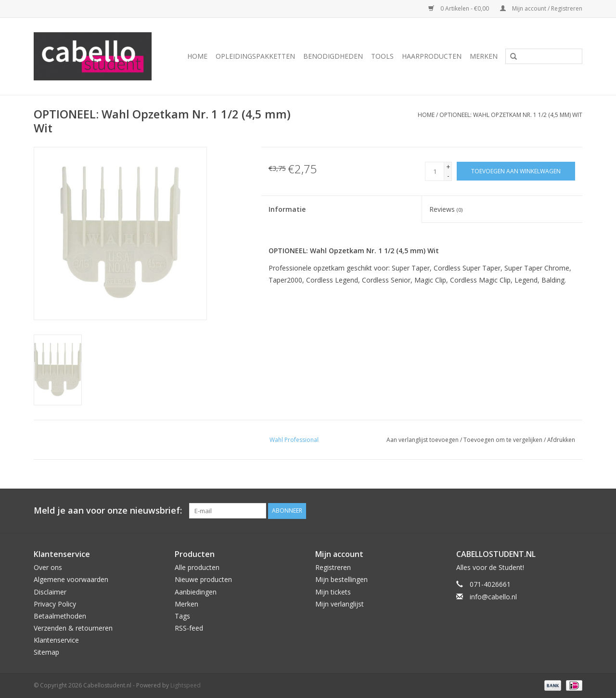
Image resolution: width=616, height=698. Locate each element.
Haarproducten (432, 56)
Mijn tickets (333, 592)
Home (197, 56)
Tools (382, 56)
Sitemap (46, 652)
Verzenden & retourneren (73, 628)
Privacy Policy (55, 604)
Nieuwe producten (203, 579)
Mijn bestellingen (341, 579)
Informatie (287, 209)
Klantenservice (56, 640)
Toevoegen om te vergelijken (504, 440)
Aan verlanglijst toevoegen (423, 440)
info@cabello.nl (493, 597)
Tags (182, 616)
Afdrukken (561, 440)
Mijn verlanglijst (340, 604)
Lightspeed (186, 685)
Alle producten (197, 567)
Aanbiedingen (196, 592)
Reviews (446, 209)
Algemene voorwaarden (71, 579)
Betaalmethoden (60, 616)
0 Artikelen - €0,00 (459, 8)
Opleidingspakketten (255, 56)
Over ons (48, 567)
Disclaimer (50, 592)
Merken (484, 56)
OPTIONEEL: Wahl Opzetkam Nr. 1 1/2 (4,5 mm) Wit (511, 115)
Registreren (333, 567)
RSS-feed (189, 628)
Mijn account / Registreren (541, 8)
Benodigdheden (333, 56)
